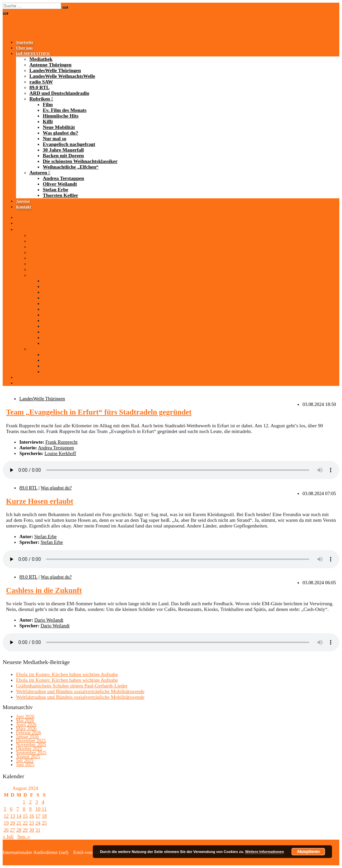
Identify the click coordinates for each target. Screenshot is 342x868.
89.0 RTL (39, 87)
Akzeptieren (308, 852)
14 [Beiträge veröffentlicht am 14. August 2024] (19, 816)
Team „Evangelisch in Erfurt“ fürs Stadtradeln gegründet (99, 412)
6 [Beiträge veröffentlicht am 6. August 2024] (11, 809)
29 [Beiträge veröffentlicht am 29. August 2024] (25, 830)
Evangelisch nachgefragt (69, 144)
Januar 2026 (27, 737)
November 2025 (31, 745)
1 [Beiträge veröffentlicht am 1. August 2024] (24, 802)
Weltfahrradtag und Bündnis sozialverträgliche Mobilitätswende (80, 691)
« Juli (8, 837)
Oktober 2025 (29, 749)
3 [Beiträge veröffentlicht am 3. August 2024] (37, 802)
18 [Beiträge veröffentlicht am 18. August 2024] (44, 816)
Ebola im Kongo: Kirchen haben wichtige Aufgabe (67, 674)
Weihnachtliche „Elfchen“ (71, 167)
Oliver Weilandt (60, 184)
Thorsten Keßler (60, 195)
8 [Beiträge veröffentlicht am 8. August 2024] (24, 809)
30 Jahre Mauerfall (63, 150)
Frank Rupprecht (61, 442)
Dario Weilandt (49, 620)
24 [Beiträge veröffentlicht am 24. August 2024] (38, 823)
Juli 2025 (25, 761)
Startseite (25, 42)
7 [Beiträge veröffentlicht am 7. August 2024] (18, 809)
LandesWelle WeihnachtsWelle (62, 76)
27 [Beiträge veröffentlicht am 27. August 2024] (13, 830)
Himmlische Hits (61, 116)
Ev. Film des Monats (65, 110)
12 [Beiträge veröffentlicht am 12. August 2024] (6, 816)
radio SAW (41, 82)
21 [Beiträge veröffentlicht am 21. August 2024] (19, 823)
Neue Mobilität (59, 127)
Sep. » (24, 837)
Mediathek (41, 59)
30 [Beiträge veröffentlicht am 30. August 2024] (32, 830)
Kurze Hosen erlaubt (40, 501)
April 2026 (26, 725)
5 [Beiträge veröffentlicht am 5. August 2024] (5, 809)
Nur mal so (55, 139)
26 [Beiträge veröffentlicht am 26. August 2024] (6, 830)
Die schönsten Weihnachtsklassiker (80, 161)
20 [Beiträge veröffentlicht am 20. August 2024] (13, 823)
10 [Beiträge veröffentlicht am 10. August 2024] (38, 809)
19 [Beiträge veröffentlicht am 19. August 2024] (6, 823)
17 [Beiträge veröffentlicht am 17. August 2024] (38, 816)
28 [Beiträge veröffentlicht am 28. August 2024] (19, 830)
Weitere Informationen (265, 852)
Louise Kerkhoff (60, 453)
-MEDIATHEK (33, 54)
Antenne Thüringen (50, 65)
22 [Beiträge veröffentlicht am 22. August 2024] (25, 823)
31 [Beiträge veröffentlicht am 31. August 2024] (38, 830)
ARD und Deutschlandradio (59, 93)
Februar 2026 (29, 733)
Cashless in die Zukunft (44, 590)
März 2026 (26, 729)
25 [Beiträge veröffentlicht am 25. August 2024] (44, 823)
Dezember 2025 (31, 741)
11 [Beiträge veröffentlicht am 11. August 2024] (44, 809)
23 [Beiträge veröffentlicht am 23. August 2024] (32, 823)
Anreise (23, 201)
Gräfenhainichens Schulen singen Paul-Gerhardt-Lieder (72, 686)
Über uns (24, 48)
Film (48, 104)
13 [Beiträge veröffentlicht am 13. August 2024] (13, 816)
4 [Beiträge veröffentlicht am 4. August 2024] (43, 802)
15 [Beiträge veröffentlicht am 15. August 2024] (25, 816)
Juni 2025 (25, 765)
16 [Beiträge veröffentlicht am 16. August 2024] (32, 816)
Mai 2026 (25, 721)
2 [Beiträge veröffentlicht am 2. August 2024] (30, 802)
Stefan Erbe (55, 190)
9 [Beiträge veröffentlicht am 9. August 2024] (30, 809)
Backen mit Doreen (63, 156)
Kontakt (24, 207)
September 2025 (31, 753)
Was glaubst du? (60, 133)
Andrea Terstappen (63, 178)
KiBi (48, 122)
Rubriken (40, 99)
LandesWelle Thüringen (55, 70)
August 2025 (28, 757)
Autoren (38, 173)
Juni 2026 (25, 717)
